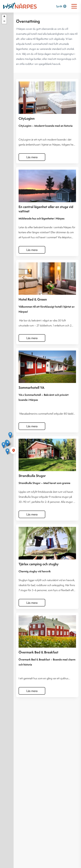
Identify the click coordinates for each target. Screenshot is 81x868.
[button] (8, 443)
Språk (61, 6)
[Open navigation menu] (74, 6)
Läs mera (32, 157)
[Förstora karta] (14, 450)
